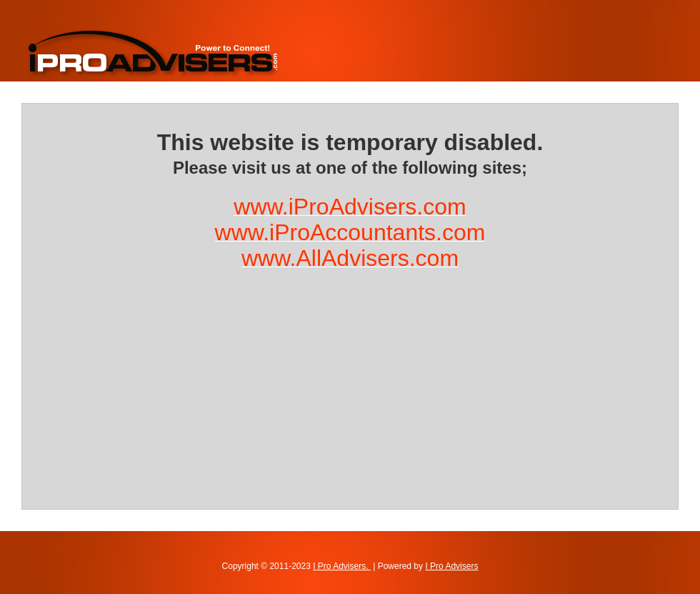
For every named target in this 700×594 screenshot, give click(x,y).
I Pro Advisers (451, 566)
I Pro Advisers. (342, 566)
